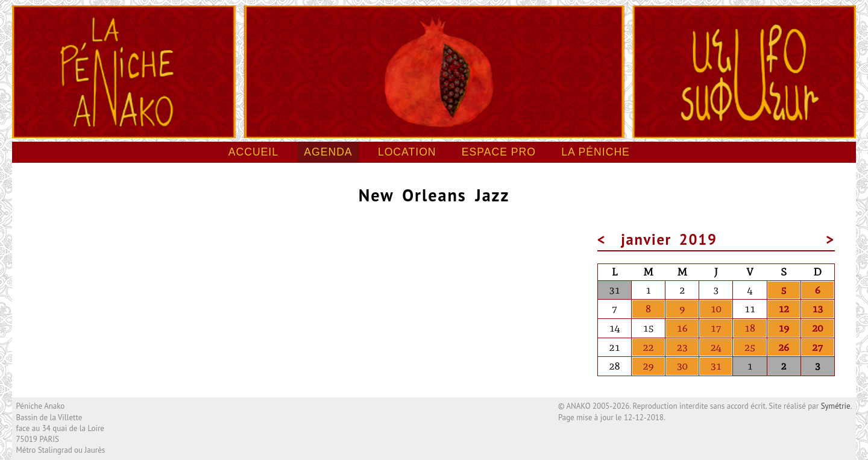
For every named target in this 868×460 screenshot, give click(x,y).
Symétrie (836, 406)
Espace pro (499, 152)
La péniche (596, 152)
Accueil (253, 152)
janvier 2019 (669, 239)
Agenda (328, 152)
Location (407, 152)
